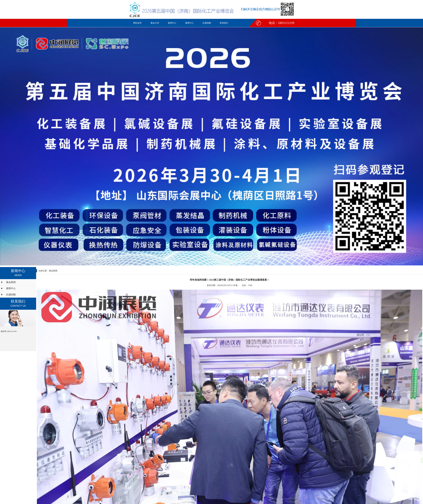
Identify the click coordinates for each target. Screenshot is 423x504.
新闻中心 (172, 23)
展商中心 (189, 23)
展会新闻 (11, 282)
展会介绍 (155, 23)
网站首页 (137, 23)
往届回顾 (207, 23)
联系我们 (224, 23)
